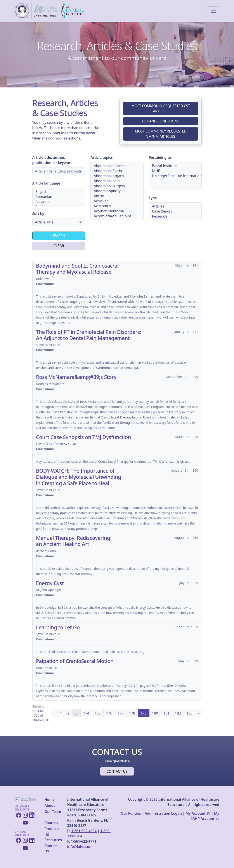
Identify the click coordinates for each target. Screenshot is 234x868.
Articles (175, 206)
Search (59, 236)
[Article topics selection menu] (117, 191)
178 (132, 713)
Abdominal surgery (117, 186)
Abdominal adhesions (117, 166)
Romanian (59, 197)
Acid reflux (117, 206)
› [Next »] (198, 713)
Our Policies (131, 813)
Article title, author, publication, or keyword (52, 160)
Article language (46, 183)
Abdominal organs (117, 176)
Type (153, 198)
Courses (51, 823)
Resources (53, 840)
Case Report (175, 211)
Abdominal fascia (117, 171)
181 (166, 713)
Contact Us (51, 848)
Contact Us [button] (117, 771)
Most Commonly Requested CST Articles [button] (161, 108)
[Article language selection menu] (59, 197)
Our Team (53, 812)
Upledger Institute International (175, 176)
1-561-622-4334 (84, 831)
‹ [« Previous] (54, 713)
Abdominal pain (117, 181)
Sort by (38, 214)
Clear (59, 246)
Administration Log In (163, 813)
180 (155, 713)
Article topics (102, 157)
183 (189, 713)
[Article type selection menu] (175, 211)
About (50, 805)
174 (86, 713)
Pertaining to (160, 157)
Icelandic (59, 202)
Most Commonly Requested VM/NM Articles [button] (161, 134)
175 (98, 713)
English (59, 192)
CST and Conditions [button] (161, 121)
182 (178, 713)
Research (175, 216)
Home (50, 800)
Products (52, 831)
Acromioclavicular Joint (117, 216)
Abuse (117, 196)
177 (120, 713)
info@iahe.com (80, 847)
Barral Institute (175, 166)
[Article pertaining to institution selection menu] (175, 176)
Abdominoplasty (117, 191)
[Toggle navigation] (213, 11)
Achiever (117, 201)
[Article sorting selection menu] (59, 222)
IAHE (175, 171)
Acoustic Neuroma (117, 211)
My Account (198, 813)
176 (109, 713)
